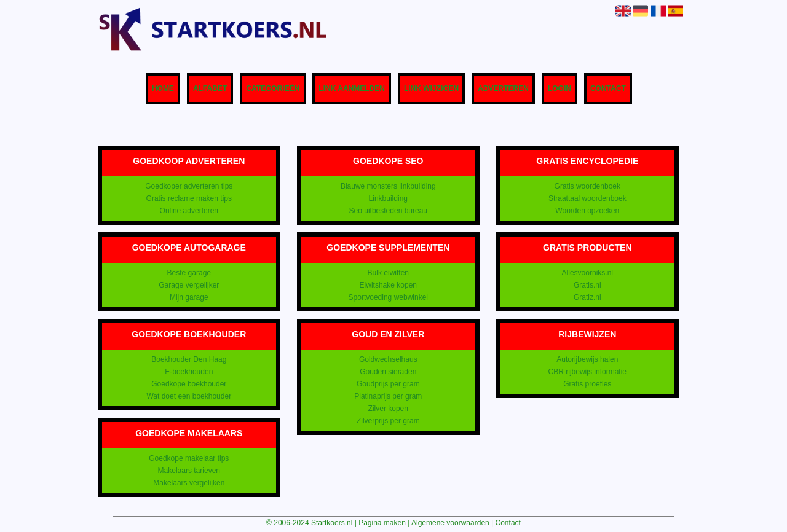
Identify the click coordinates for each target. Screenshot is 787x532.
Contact (608, 89)
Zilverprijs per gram (388, 421)
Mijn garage (189, 297)
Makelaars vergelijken (189, 483)
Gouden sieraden (388, 372)
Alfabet (210, 89)
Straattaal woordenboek (587, 198)
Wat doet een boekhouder (189, 396)
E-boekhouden (189, 372)
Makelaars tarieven (189, 471)
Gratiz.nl (587, 297)
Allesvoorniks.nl (587, 273)
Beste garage (189, 273)
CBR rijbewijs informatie (587, 372)
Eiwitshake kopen (388, 285)
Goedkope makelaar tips (189, 458)
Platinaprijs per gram (388, 396)
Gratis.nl (587, 285)
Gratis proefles (587, 384)
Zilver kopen (388, 409)
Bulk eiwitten (388, 273)
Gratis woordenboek (587, 186)
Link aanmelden (352, 89)
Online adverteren (189, 211)
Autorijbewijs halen (587, 359)
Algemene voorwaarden (450, 523)
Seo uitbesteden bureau (388, 211)
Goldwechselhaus (388, 359)
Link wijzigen (431, 89)
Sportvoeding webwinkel (388, 297)
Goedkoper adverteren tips (189, 186)
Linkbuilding (388, 198)
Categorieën (273, 89)
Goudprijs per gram (388, 384)
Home (163, 89)
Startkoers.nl (332, 523)
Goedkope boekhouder (189, 384)
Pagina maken (382, 523)
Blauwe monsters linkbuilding (388, 186)
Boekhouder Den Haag (189, 359)
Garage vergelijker (189, 285)
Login (560, 89)
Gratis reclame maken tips (189, 198)
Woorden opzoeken (587, 211)
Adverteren (503, 89)
